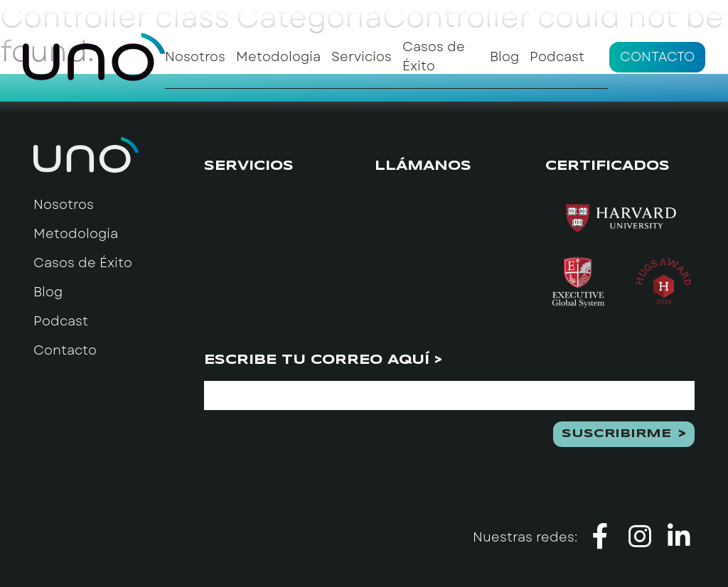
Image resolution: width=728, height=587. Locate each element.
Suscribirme (616, 434)
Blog (504, 57)
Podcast (557, 57)
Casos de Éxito (434, 56)
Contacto (657, 57)
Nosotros (195, 57)
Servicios (362, 57)
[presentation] (312, 449)
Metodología (278, 57)
